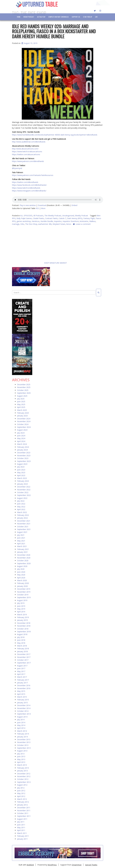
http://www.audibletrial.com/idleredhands (29, 142)
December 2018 (24, 623)
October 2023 (23, 458)
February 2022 (23, 515)
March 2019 (22, 615)
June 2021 (21, 538)
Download (42, 205)
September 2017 (24, 663)
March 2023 (22, 478)
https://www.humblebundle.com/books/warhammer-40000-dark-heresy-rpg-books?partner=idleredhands (55, 135)
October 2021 (23, 527)
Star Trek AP (88, 17)
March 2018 (22, 646)
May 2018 (21, 643)
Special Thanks (91, 865)
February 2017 (23, 680)
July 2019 (21, 603)
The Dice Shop (31, 224)
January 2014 (22, 737)
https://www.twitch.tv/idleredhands (26, 188)
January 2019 (22, 620)
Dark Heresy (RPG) (75, 218)
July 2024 (21, 433)
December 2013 (24, 740)
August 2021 (22, 532)
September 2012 (24, 782)
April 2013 (21, 762)
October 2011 (23, 813)
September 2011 (24, 816)
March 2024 (22, 444)
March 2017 (22, 677)
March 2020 (22, 581)
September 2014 (24, 714)
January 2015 (22, 703)
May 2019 (21, 609)
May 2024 (21, 439)
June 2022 (21, 504)
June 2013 (21, 757)
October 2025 (23, 390)
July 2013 (21, 754)
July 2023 (21, 467)
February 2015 (23, 700)
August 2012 (22, 785)
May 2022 (21, 507)
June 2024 (21, 436)
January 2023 (22, 484)
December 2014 (24, 705)
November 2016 (24, 688)
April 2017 (21, 674)
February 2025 (23, 413)
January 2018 (22, 652)
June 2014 (21, 722)
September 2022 (24, 495)
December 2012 (24, 774)
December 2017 (24, 654)
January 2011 (22, 839)
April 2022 (21, 510)
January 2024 (22, 450)
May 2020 (21, 575)
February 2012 (23, 802)
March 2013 (22, 765)
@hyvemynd (17, 168)
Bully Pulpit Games (24, 218)
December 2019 (24, 589)
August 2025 (22, 396)
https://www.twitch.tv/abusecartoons (27, 151)
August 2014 (22, 717)
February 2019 (23, 617)
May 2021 (21, 541)
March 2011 (22, 833)
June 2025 (21, 402)
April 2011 (21, 830)
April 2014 (21, 728)
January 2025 (22, 416)
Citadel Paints (38, 218)
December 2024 (24, 419)
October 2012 (23, 779)
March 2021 (22, 546)
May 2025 (21, 405)
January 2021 (22, 552)
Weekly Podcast (29, 17)
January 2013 (22, 771)
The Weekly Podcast (53, 216)
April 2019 (21, 612)
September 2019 (24, 598)
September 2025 (24, 393)
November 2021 (24, 524)
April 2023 (21, 475)
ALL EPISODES (26, 216)
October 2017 (23, 660)
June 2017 (21, 669)
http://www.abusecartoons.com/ (25, 149)
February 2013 (23, 768)
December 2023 (24, 453)
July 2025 (21, 399)
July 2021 (21, 535)
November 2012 (24, 776)
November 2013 (24, 742)
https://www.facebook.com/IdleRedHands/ (29, 185)
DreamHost (77, 865)
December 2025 (24, 385)
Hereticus (36, 221)
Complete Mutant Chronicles (59, 17)
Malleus (92, 221)
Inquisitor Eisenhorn (71, 221)
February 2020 (23, 583)
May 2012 (21, 793)
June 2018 (21, 640)
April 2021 (21, 544)
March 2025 (22, 410)
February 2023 (23, 481)
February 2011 (23, 836)
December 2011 (24, 808)
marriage (16, 224)
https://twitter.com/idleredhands (25, 182)
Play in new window (28, 205)
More (43, 208)
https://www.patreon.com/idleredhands (28, 161)
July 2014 (21, 720)
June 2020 (21, 572)
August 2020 (22, 566)
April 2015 (21, 694)
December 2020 (24, 555)
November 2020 (24, 558)
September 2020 (24, 563)
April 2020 (21, 578)
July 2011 (21, 822)
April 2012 (21, 796)
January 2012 (22, 805)
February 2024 (23, 447)
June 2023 (21, 470)
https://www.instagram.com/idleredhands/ (29, 191)
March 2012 (22, 799)
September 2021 (24, 529)
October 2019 (23, 595)
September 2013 (24, 748)
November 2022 (24, 490)
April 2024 (21, 441)
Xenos (69, 224)
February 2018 (23, 649)
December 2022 (24, 487)
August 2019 (22, 600)
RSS (37, 208)
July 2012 (21, 788)
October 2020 (23, 561)
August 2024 (22, 430)
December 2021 (24, 521)
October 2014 (23, 711)
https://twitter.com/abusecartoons (26, 154)
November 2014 (24, 708)
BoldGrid (30, 865)
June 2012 (21, 791)
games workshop (24, 221)
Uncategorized (68, 216)
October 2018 (23, 629)
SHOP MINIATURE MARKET (39, 263)
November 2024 (24, 422)
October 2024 (23, 424)
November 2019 (24, 592)
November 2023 (24, 456)
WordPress (52, 865)
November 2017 (24, 657)
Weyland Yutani (59, 224)
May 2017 (21, 671)
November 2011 (24, 810)
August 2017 (22, 666)
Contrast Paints (51, 218)
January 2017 (22, 683)
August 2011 (22, 819)
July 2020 (21, 569)
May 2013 (21, 759)
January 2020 (22, 586)
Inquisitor (58, 221)
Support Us (76, 17)
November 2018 (24, 626)
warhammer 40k (45, 224)
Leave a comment (83, 224)
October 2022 (23, 493)
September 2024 (24, 427)
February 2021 (23, 549)
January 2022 (22, 518)
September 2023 (24, 461)
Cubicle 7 (62, 218)
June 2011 (21, 825)
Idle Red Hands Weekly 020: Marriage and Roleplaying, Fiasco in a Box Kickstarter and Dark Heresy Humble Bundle (54, 31)
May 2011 (21, 828)
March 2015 (22, 697)
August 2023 (22, 464)
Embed (74, 205)
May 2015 (21, 691)
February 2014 (23, 734)
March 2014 (22, 731)
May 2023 (21, 473)
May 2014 (21, 725)
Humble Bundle (47, 221)
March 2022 (22, 512)
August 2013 (22, 751)
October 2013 (23, 745)
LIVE (96, 17)
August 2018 (22, 634)
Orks (22, 224)
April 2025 (21, 407)
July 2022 (21, 501)
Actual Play (41, 17)
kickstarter (84, 221)
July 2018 (21, 637)
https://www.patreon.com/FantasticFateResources (33, 175)
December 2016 (24, 686)
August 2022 (22, 498)
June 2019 (21, 606)
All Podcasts (38, 216)
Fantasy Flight (89, 218)
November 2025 (24, 387)
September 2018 (24, 632)
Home (19, 17)
